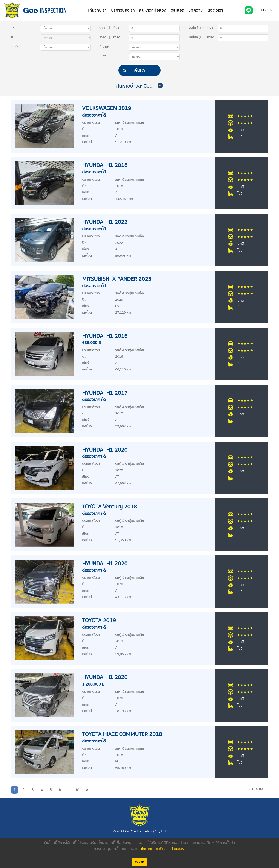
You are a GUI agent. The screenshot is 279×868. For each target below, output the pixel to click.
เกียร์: (14, 47)
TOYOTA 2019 (100, 620)
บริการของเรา (124, 10)
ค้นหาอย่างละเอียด (134, 86)
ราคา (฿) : (110, 28)
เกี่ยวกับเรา (100, 10)
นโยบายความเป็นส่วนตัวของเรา (162, 849)
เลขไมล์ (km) (201, 28)
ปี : (104, 47)
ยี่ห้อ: (14, 28)
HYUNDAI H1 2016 (106, 336)
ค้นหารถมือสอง (153, 10)
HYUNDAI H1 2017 (106, 393)
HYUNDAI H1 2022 (106, 222)
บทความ (194, 10)
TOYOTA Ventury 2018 (111, 507)
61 (78, 790)
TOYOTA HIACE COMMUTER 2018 (125, 734)
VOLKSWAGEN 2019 (108, 108)
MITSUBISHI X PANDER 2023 (119, 279)
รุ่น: (13, 37)
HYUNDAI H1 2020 (106, 450)
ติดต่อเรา (213, 10)
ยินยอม (139, 862)
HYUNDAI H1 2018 (106, 165)
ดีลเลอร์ (176, 10)
